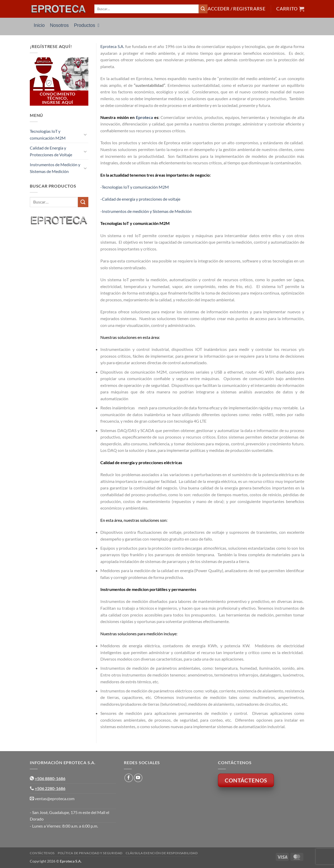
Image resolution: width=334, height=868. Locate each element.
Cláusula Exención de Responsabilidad (162, 853)
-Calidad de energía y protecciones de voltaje (140, 199)
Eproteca (144, 117)
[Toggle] (85, 134)
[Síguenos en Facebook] (129, 778)
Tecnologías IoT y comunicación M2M (48, 134)
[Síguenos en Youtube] (138, 778)
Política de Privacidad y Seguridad (90, 853)
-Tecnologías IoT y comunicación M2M (135, 187)
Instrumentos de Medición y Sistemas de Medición (55, 168)
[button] (236, 9)
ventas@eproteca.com (55, 798)
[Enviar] (203, 9)
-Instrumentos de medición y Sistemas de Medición (146, 211)
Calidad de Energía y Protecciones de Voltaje (51, 151)
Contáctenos (42, 853)
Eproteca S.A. (112, 46)
